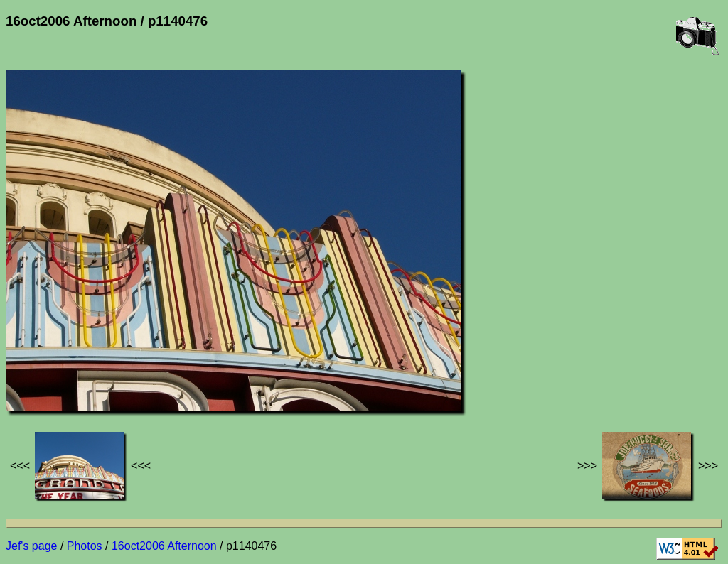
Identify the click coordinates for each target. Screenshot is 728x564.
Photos (85, 546)
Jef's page (31, 546)
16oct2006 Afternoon (164, 546)
